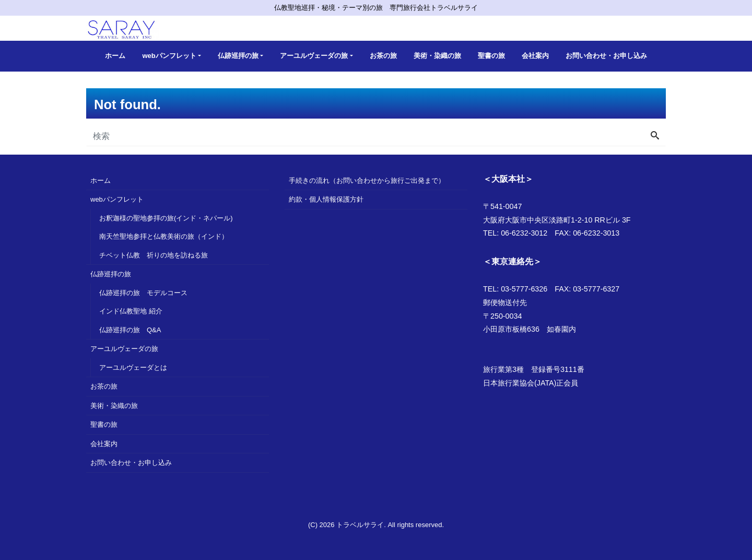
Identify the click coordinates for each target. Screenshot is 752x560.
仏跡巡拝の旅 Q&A (130, 330)
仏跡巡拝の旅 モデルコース (143, 293)
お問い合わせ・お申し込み (606, 56)
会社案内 (535, 56)
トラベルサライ (360, 525)
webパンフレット (169, 56)
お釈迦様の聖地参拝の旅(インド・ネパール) (166, 218)
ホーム (115, 56)
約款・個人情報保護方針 (326, 199)
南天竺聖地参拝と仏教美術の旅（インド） (164, 236)
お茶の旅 (383, 56)
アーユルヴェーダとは (133, 367)
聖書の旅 (491, 56)
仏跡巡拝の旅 (238, 56)
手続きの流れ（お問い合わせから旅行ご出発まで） (367, 180)
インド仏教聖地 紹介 (131, 311)
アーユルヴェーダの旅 (314, 56)
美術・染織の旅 (437, 56)
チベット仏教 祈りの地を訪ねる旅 (154, 255)
